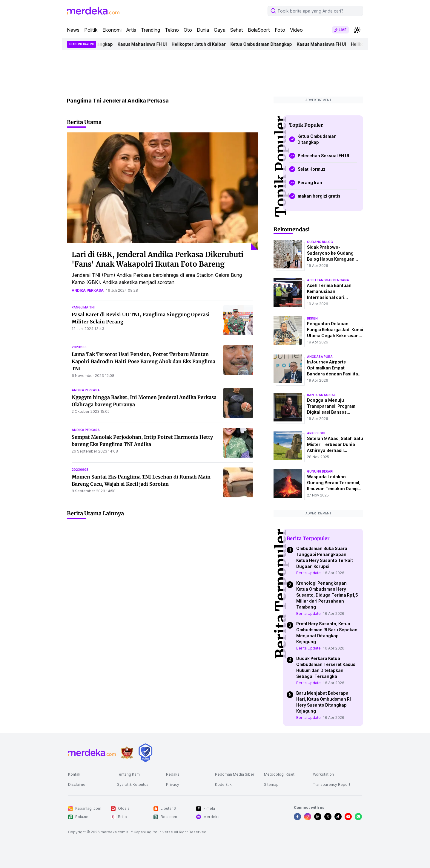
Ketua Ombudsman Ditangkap (265, 44)
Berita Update (308, 573)
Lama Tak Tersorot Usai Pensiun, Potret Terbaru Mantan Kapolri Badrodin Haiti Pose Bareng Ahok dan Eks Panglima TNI (143, 361)
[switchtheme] (357, 30)
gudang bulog (320, 242)
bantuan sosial (321, 395)
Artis (131, 30)
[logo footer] (92, 753)
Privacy (173, 784)
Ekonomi (112, 30)
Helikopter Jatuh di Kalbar (203, 44)
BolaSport (259, 30)
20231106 (79, 347)
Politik (91, 30)
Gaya (220, 30)
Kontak (74, 774)
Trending (150, 30)
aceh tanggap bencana (328, 280)
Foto (280, 30)
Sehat (237, 30)
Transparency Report (332, 784)
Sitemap (271, 784)
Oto (188, 30)
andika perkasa (88, 290)
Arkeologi (316, 433)
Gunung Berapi (320, 471)
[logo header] (93, 11)
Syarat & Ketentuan (134, 784)
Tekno (172, 30)
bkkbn (312, 318)
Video (296, 30)
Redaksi (173, 774)
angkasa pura (320, 357)
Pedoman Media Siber (235, 774)
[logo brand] (127, 753)
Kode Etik (223, 784)
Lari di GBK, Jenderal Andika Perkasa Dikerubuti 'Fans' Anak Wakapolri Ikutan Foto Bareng (158, 259)
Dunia (203, 30)
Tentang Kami (129, 774)
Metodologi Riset (279, 774)
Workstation (323, 774)
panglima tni (83, 307)
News (73, 30)
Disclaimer (77, 784)
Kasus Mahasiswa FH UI (146, 44)
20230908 (80, 470)
